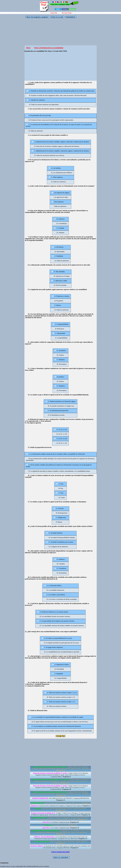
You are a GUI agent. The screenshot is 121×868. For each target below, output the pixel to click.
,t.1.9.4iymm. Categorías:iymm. (61, 822)
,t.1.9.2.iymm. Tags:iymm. (61, 825)
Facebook (65, 9)
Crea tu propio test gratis (60, 852)
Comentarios (70, 17)
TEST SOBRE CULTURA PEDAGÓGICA (45, 831)
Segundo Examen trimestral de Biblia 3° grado (50, 773)
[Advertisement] (61, 32)
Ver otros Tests (67, 13)
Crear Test (54, 13)
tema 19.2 (48, 825)
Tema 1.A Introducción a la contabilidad (49, 48)
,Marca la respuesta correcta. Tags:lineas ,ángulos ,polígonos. (61, 842)
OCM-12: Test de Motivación (44, 837)
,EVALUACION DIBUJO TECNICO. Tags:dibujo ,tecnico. (61, 803)
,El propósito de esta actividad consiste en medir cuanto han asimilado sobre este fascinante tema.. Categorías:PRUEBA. (61, 847)
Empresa (34, 806)
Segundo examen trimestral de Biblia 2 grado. (50, 767)
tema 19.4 (46, 822)
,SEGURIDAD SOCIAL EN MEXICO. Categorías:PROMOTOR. (61, 799)
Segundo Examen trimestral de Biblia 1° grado (50, 786)
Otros (28, 48)
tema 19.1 (46, 828)
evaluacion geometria (42, 841)
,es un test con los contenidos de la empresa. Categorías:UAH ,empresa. (61, 806)
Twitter (58, 9)
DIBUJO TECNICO (38, 803)
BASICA (38, 808)
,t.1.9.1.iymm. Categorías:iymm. (61, 828)
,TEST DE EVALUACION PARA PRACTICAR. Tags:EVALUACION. (61, 809)
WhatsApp (72, 9)
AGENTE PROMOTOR (40, 798)
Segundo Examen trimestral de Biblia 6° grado (50, 792)
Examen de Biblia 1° (40, 818)
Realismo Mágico (37, 846)
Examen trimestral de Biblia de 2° (43, 813)
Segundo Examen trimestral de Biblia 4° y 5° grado (50, 779)
